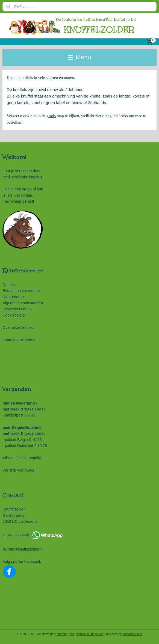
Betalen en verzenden (21, 291)
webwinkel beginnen (90, 634)
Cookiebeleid (14, 315)
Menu (80, 57)
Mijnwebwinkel (132, 634)
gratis (51, 116)
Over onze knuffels (18, 327)
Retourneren (13, 297)
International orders (19, 339)
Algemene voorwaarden (23, 303)
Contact (9, 285)
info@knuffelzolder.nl (26, 549)
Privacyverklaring (17, 309)
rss (72, 634)
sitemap (62, 634)
